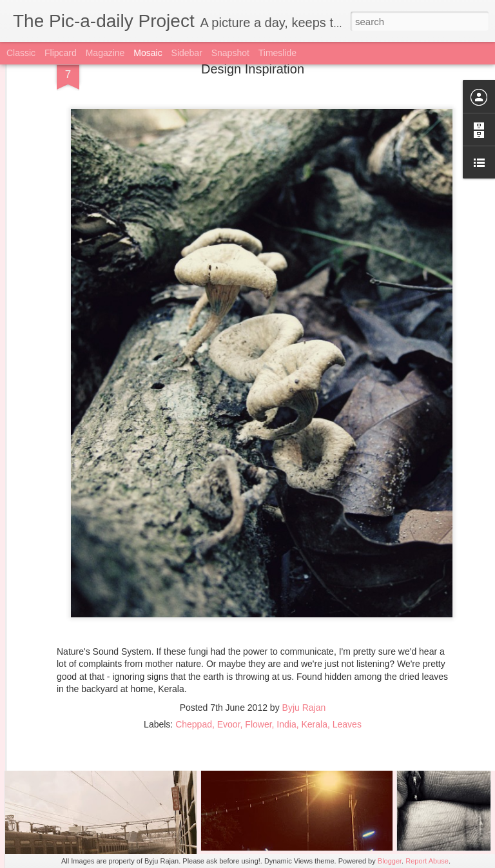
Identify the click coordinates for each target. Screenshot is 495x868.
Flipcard (61, 53)
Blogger (390, 861)
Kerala (315, 665)
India (286, 665)
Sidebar (187, 53)
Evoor (229, 665)
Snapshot (230, 53)
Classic (21, 53)
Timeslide (277, 53)
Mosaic (148, 53)
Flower (258, 665)
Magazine (105, 53)
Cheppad (194, 665)
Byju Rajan (304, 648)
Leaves (347, 665)
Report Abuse (427, 861)
